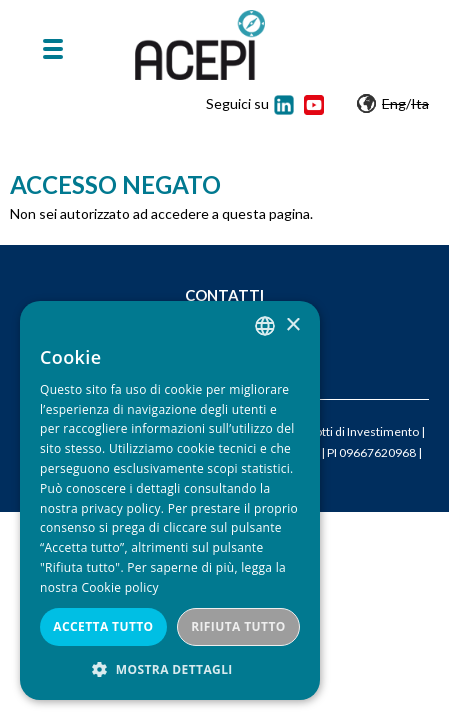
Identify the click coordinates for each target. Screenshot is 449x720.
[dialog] (170, 500)
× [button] (292, 325)
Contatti (224, 295)
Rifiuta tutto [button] (238, 626)
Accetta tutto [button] (103, 626)
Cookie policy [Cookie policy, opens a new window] (119, 587)
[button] (170, 669)
